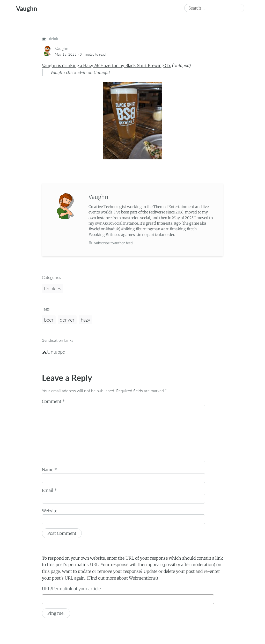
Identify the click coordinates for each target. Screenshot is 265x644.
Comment (53, 401)
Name (49, 470)
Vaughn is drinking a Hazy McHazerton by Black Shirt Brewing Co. (106, 65)
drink (50, 38)
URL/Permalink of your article (71, 589)
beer (49, 320)
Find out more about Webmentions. (122, 578)
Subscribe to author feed (111, 243)
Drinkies (53, 288)
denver (67, 320)
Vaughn (27, 8)
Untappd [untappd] (54, 352)
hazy (86, 320)
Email (49, 490)
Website (50, 511)
